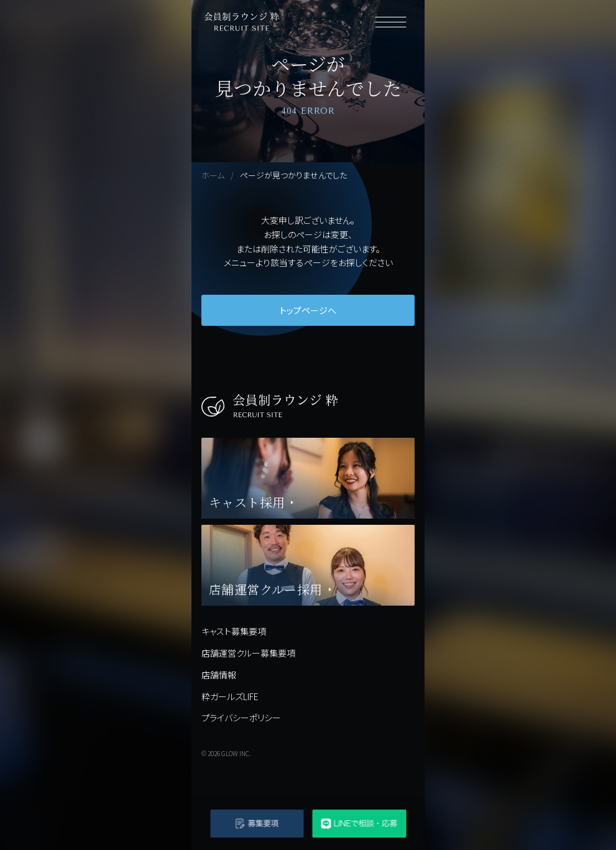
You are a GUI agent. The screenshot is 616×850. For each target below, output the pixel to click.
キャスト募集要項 (234, 631)
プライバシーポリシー (241, 718)
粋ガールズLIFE (230, 696)
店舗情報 (219, 675)
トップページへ (308, 310)
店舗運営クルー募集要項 (248, 653)
